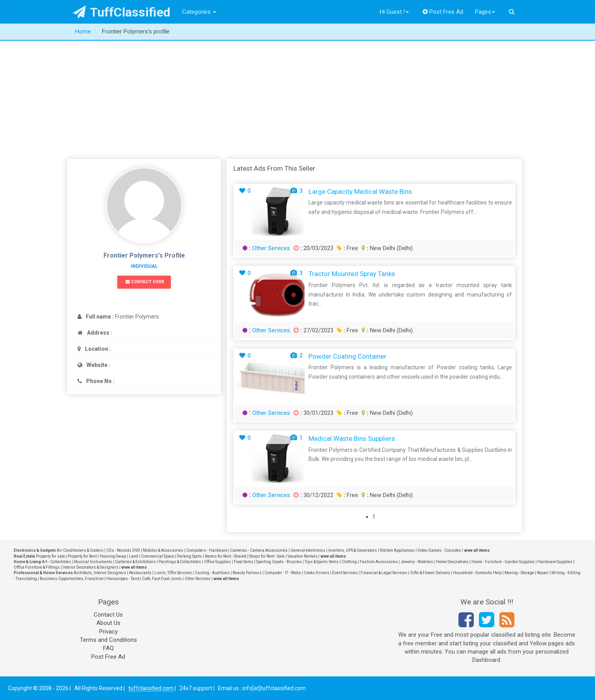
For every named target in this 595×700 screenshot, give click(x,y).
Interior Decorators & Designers (91, 567)
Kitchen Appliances (397, 550)
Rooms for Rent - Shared (225, 556)
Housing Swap (113, 556)
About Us (108, 623)
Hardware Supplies (555, 562)
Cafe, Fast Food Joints (162, 579)
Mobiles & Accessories (163, 550)
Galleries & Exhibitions (135, 562)
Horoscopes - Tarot (123, 579)
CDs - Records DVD (123, 550)
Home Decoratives (452, 562)
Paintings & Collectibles (180, 562)
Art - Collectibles (56, 562)
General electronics (308, 550)
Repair (543, 573)
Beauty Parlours (247, 573)
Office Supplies (217, 562)
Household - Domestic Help (477, 573)
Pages (485, 12)
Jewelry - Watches (417, 562)
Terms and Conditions (108, 640)
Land (133, 556)
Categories (199, 12)
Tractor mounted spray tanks (352, 274)
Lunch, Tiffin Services (173, 573)
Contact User (145, 282)
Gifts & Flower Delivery (430, 573)
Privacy (108, 632)
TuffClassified (122, 12)
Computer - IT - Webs (283, 573)
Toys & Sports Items (322, 562)
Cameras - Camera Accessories (259, 550)
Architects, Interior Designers (100, 573)
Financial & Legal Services (384, 573)
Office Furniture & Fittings (37, 567)
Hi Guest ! (394, 12)
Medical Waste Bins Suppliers (352, 438)
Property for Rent (82, 556)
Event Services (345, 573)
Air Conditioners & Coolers (80, 550)
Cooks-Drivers (317, 573)
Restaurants (140, 573)
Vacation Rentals (302, 556)
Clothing (349, 562)
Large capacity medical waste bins (360, 192)
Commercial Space (158, 556)
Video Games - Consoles (439, 550)
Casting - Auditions (212, 573)
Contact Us (108, 615)
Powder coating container (347, 356)
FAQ (108, 648)
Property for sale (50, 556)
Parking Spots (189, 556)
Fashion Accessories (379, 562)
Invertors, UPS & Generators (353, 550)
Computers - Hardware (207, 550)
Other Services (271, 248)
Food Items (244, 562)
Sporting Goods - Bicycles (279, 562)
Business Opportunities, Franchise (72, 579)
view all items (477, 550)
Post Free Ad (443, 12)
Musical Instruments (93, 562)
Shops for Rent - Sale (267, 556)
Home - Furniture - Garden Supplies (503, 562)
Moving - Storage (519, 573)
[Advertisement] (297, 100)
